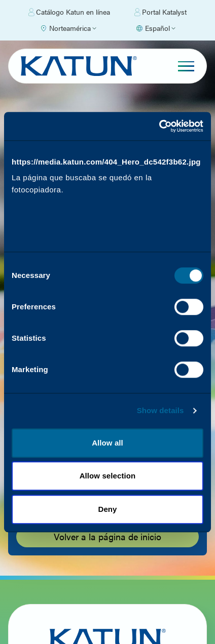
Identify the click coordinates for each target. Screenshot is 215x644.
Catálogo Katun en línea (69, 12)
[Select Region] (68, 28)
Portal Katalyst (160, 12)
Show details (160, 421)
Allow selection (108, 486)
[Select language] (155, 28)
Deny (107, 519)
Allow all (107, 453)
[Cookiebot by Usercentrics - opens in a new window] (159, 116)
